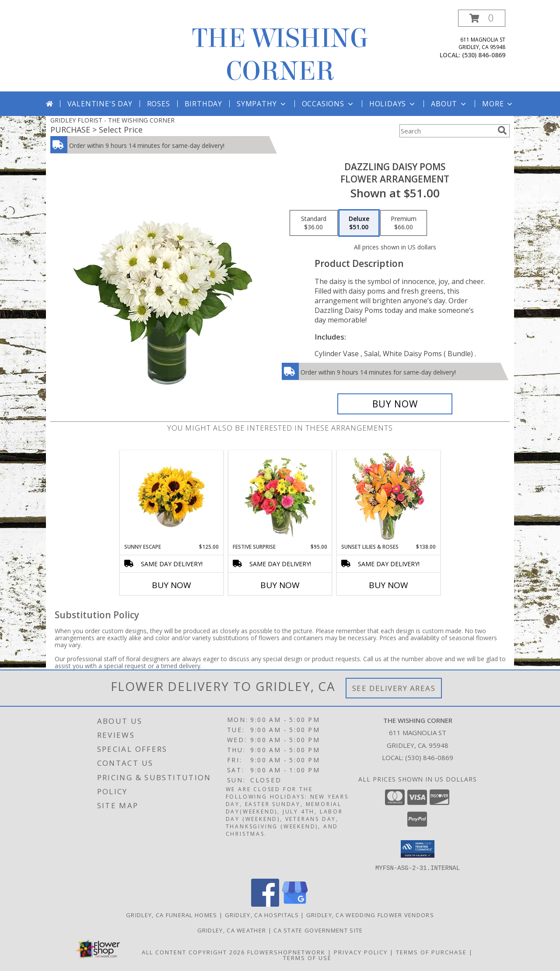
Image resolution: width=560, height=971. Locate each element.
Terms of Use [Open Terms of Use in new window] (307, 957)
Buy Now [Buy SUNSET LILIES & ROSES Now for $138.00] (388, 585)
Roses (159, 104)
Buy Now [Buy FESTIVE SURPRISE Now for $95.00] (280, 585)
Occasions (328, 104)
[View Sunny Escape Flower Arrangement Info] (172, 497)
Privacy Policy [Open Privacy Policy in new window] (361, 952)
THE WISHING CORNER (280, 55)
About (449, 104)
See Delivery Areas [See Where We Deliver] (394, 688)
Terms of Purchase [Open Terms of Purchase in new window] (431, 952)
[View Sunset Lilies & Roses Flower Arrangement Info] (389, 497)
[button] (482, 18)
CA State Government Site (318, 930)
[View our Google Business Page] (295, 904)
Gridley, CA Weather (232, 930)
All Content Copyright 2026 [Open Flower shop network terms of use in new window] (193, 952)
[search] (502, 130)
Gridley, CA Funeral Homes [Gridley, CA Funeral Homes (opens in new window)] (172, 915)
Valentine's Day (100, 104)
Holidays (393, 104)
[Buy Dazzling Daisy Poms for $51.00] (395, 404)
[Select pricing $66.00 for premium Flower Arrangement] (404, 223)
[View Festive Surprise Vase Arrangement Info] (280, 497)
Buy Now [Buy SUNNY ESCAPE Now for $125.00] (171, 585)
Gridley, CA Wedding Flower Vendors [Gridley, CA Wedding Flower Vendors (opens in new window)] (370, 915)
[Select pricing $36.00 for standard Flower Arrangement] (314, 223)
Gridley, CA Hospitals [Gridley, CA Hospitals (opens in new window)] (262, 915)
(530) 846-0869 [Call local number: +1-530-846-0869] (484, 55)
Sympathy (262, 104)
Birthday (203, 104)
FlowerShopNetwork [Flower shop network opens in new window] (286, 952)
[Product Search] (447, 131)
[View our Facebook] (265, 904)
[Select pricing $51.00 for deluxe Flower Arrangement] (359, 223)
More (498, 104)
